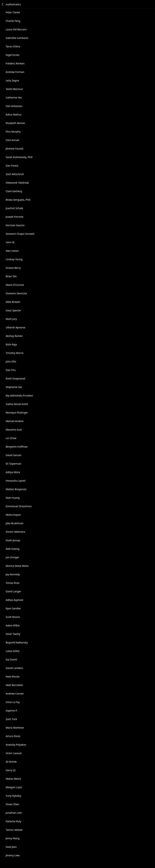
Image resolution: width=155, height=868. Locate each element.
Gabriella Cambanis (17, 38)
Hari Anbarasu (14, 106)
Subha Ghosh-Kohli (17, 404)
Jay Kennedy (13, 574)
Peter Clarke (13, 12)
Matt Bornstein (14, 685)
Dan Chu (11, 370)
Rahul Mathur (14, 115)
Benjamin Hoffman (17, 447)
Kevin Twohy (13, 634)
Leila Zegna (12, 80)
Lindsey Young (14, 259)
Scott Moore (13, 617)
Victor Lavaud (14, 753)
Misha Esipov (13, 515)
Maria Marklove (15, 728)
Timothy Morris (15, 353)
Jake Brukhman (15, 523)
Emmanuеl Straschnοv (19, 506)
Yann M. (10, 242)
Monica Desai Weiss (17, 566)
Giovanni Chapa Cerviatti (20, 234)
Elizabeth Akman (15, 123)
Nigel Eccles (13, 55)
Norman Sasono (15, 225)
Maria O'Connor (15, 285)
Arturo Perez (13, 736)
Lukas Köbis (13, 651)
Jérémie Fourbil (14, 149)
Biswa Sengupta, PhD (18, 200)
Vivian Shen (12, 804)
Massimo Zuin (14, 430)
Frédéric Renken (15, 63)
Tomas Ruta (13, 583)
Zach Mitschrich (15, 174)
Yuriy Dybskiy (13, 796)
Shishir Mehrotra (15, 532)
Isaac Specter (13, 310)
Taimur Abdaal (14, 830)
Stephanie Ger (14, 387)
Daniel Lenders (14, 668)
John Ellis (11, 361)
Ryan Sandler (13, 608)
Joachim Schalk (14, 208)
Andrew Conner (15, 694)
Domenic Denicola (16, 293)
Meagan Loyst (14, 787)
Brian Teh (11, 276)
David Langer (13, 591)
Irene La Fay (13, 702)
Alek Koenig (13, 549)
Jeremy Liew (13, 855)
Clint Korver (13, 140)
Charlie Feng (13, 21)
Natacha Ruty (13, 821)
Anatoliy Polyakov (16, 745)
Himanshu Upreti (16, 481)
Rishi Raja (11, 344)
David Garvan (14, 455)
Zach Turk (11, 719)
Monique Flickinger (17, 413)
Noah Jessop (13, 540)
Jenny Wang (13, 838)
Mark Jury (11, 319)
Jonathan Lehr (14, 813)
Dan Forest (12, 166)
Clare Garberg (14, 191)
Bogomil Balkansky (17, 642)
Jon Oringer (12, 557)
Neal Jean (11, 847)
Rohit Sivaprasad (15, 378)
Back (3, 4)
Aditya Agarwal (14, 600)
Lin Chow (11, 438)
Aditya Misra (13, 472)
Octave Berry (13, 268)
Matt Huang (13, 498)
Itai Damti (11, 659)
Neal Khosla (13, 677)
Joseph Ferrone (14, 217)
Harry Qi (11, 770)
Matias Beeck (13, 779)
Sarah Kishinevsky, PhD (19, 157)
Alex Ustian (12, 251)
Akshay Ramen (14, 336)
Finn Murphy (13, 132)
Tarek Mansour (14, 89)
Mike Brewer (13, 302)
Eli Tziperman (13, 464)
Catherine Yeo (14, 97)
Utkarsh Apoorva (16, 327)
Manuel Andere (15, 421)
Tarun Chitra (13, 46)
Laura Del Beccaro (16, 29)
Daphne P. (12, 711)
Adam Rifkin (13, 625)
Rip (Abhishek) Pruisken (19, 396)
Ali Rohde (11, 762)
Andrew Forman (15, 72)
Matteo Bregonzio (16, 489)
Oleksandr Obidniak (17, 183)
